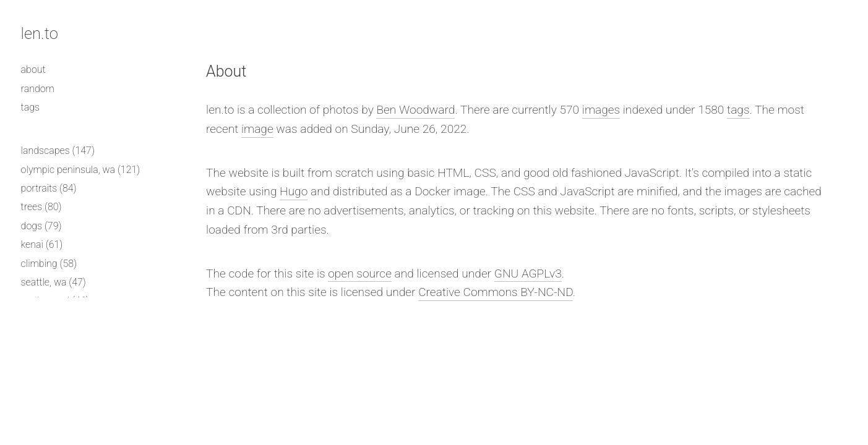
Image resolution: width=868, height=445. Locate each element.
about (33, 70)
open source (360, 273)
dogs (32, 226)
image (257, 129)
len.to (40, 33)
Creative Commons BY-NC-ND (496, 292)
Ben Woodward (415, 110)
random (38, 89)
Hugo (294, 191)
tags (30, 107)
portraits (39, 188)
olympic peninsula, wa (68, 170)
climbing (39, 264)
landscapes (45, 150)
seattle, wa (44, 282)
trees (32, 207)
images (601, 110)
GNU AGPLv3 (528, 273)
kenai (32, 244)
